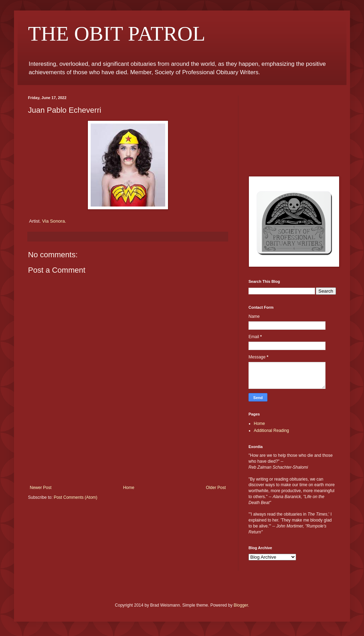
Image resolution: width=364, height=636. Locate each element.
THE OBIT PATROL (117, 34)
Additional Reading (271, 431)
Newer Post (41, 488)
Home (129, 488)
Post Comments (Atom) (75, 497)
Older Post (216, 488)
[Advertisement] (128, 455)
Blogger (241, 605)
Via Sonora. (54, 221)
